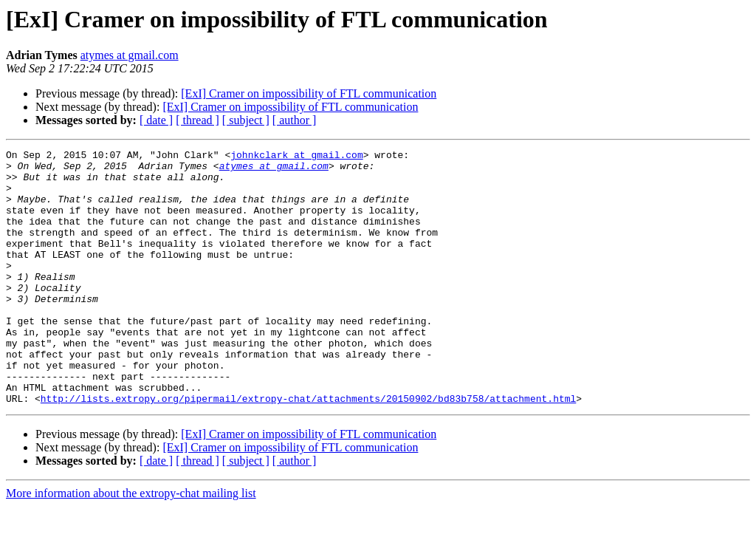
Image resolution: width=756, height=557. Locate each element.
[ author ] (295, 120)
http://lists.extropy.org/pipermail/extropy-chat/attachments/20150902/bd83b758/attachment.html (308, 449)
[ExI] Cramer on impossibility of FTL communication (309, 93)
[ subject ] (246, 120)
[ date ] (156, 120)
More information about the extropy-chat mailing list (131, 544)
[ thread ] (197, 120)
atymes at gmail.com (130, 55)
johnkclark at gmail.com (296, 157)
